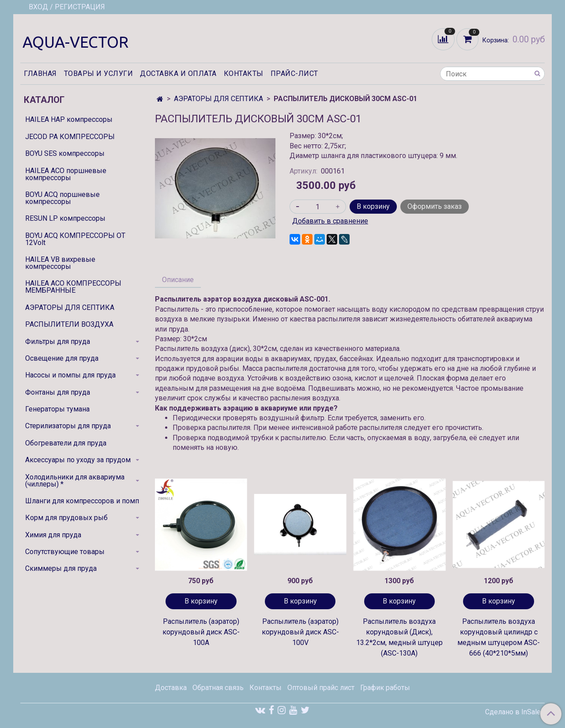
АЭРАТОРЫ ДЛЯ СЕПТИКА (218, 99)
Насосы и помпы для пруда (70, 375)
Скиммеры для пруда (61, 568)
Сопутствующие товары (65, 552)
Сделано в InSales (515, 712)
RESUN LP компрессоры (65, 218)
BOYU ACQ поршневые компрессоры (62, 198)
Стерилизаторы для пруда (68, 426)
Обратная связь (218, 688)
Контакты (244, 74)
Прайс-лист (294, 74)
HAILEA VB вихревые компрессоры (60, 263)
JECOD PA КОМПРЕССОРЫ (70, 137)
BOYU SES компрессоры (65, 153)
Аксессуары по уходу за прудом (78, 460)
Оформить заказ (435, 206)
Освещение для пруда (62, 358)
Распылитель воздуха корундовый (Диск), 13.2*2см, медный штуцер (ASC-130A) (399, 637)
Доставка (171, 688)
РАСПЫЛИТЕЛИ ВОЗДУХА (69, 324)
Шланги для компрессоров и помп (82, 501)
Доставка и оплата (178, 74)
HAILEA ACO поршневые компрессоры (66, 174)
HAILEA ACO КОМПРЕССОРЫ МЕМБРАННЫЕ (73, 287)
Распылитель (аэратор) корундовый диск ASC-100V (300, 632)
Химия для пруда (53, 535)
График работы (385, 688)
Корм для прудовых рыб (66, 518)
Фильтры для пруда (58, 341)
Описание (178, 280)
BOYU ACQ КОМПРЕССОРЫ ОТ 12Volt (75, 239)
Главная (40, 74)
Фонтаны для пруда (58, 392)
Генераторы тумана (57, 409)
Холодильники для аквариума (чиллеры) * (75, 481)
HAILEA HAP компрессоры (69, 119)
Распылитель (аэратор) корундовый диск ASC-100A (201, 632)
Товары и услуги (99, 74)
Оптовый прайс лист (321, 688)
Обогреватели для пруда (66, 443)
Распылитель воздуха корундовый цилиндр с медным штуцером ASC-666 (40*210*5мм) (499, 637)
